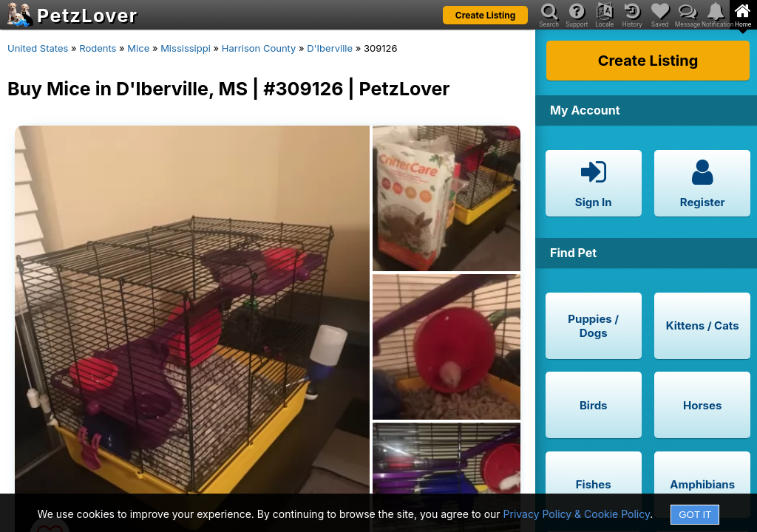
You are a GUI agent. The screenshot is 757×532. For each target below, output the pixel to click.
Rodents (98, 48)
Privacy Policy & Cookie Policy (577, 514)
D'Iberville (330, 48)
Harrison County (259, 48)
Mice (138, 48)
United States (38, 48)
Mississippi (186, 48)
